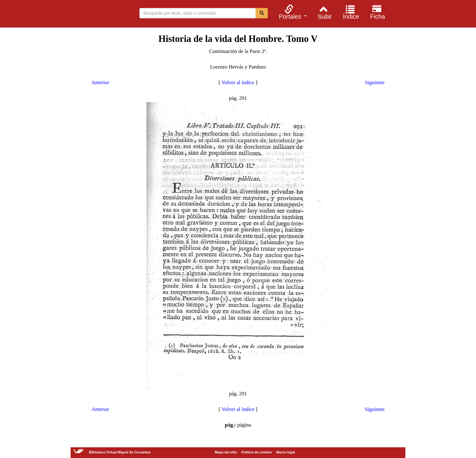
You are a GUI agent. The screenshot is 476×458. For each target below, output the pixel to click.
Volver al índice (238, 82)
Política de (257, 452)
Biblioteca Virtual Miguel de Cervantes (79, 15)
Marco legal (286, 452)
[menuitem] (292, 12)
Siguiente (375, 82)
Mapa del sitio (226, 452)
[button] (292, 12)
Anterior (100, 82)
